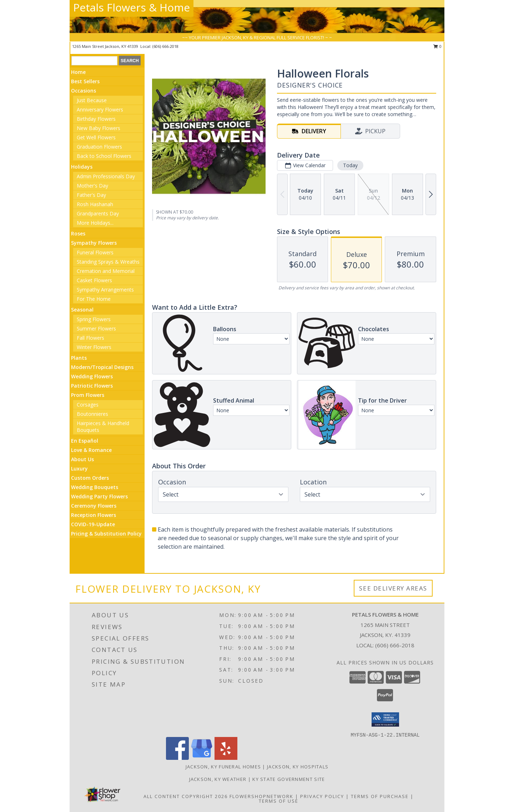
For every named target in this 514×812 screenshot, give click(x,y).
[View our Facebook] (177, 758)
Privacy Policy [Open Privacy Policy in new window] (322, 796)
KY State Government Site (289, 779)
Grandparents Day (98, 213)
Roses (78, 233)
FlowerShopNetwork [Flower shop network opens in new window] (261, 796)
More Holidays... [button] (95, 223)
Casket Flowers (94, 280)
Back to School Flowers (104, 156)
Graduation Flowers (99, 147)
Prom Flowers (88, 395)
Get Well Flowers (96, 137)
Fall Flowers (90, 338)
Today (350, 165)
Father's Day (91, 195)
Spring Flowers (94, 319)
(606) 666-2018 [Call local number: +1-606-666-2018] (165, 46)
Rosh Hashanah (95, 204)
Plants (79, 358)
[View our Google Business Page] (202, 758)
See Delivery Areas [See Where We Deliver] (393, 588)
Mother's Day (92, 186)
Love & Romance (91, 450)
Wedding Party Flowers (99, 496)
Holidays (82, 167)
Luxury (79, 469)
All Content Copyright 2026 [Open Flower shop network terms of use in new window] (186, 796)
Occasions (84, 91)
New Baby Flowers (99, 128)
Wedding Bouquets (95, 487)
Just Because (92, 100)
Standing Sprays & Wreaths (108, 262)
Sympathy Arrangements (105, 290)
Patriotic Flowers (92, 386)
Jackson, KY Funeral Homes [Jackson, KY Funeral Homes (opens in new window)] (223, 767)
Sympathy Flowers (94, 243)
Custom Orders (90, 478)
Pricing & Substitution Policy (106, 534)
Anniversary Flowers (100, 109)
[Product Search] (94, 61)
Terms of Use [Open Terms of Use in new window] (279, 801)
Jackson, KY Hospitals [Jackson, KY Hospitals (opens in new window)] (298, 767)
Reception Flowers (94, 515)
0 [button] (437, 46)
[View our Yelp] (226, 758)
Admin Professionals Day (106, 176)
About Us (82, 459)
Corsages (88, 405)
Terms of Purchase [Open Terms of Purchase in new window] (380, 796)
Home (78, 72)
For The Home (94, 299)
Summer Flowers (96, 328)
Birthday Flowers (96, 119)
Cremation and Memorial (106, 271)
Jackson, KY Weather (218, 779)
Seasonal (82, 310)
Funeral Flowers (95, 252)
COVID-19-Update (93, 524)
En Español (85, 441)
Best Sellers (85, 81)
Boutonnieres (92, 414)
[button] (385, 719)
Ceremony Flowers (94, 506)
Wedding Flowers (92, 376)
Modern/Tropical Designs (102, 367)
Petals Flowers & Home (132, 7)
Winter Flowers (94, 347)
